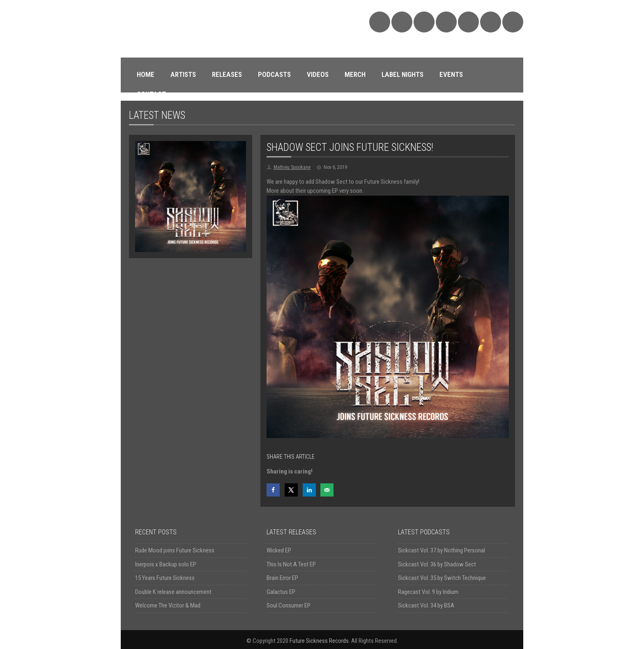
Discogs (491, 22)
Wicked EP (279, 550)
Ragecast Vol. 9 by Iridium (428, 592)
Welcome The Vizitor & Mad (168, 605)
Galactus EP (281, 592)
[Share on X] (291, 490)
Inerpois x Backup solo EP (166, 564)
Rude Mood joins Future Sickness (175, 550)
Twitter (446, 22)
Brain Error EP (282, 578)
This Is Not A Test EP (291, 564)
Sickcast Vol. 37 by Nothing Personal (442, 550)
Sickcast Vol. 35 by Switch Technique (442, 578)
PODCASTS (274, 74)
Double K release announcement (173, 592)
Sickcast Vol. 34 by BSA (426, 605)
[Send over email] (327, 490)
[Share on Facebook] (273, 490)
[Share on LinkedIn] (309, 490)
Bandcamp (402, 22)
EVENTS (451, 74)
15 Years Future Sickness (165, 578)
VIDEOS (318, 74)
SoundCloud (380, 22)
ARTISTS (183, 74)
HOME (146, 74)
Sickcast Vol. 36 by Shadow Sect (437, 564)
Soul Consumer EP (289, 605)
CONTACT (151, 94)
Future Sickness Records (319, 641)
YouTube (468, 22)
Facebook (424, 22)
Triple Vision (513, 22)
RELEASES (227, 74)
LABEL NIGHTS (402, 74)
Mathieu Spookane (292, 167)
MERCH (355, 74)
